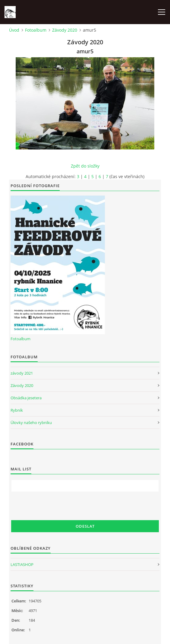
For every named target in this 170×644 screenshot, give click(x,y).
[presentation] (57, 506)
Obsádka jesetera (26, 398)
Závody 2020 (65, 30)
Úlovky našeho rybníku (31, 423)
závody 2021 (22, 373)
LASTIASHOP (22, 564)
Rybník (17, 410)
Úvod (14, 30)
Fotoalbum (36, 30)
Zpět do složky (85, 166)
